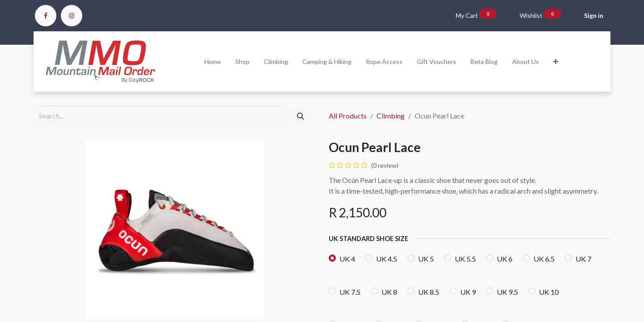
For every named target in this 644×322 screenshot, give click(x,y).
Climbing (391, 116)
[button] (556, 61)
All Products (348, 116)
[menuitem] (213, 61)
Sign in (594, 15)
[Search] (301, 116)
